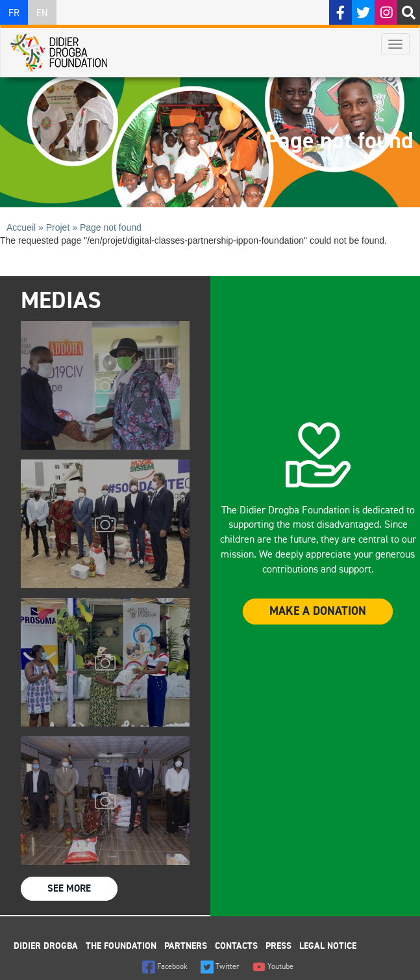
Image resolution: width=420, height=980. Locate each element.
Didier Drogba (46, 946)
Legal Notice (328, 946)
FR (14, 13)
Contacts (236, 946)
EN (42, 13)
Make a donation (318, 612)
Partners (186, 946)
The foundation (121, 946)
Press (278, 946)
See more (69, 889)
